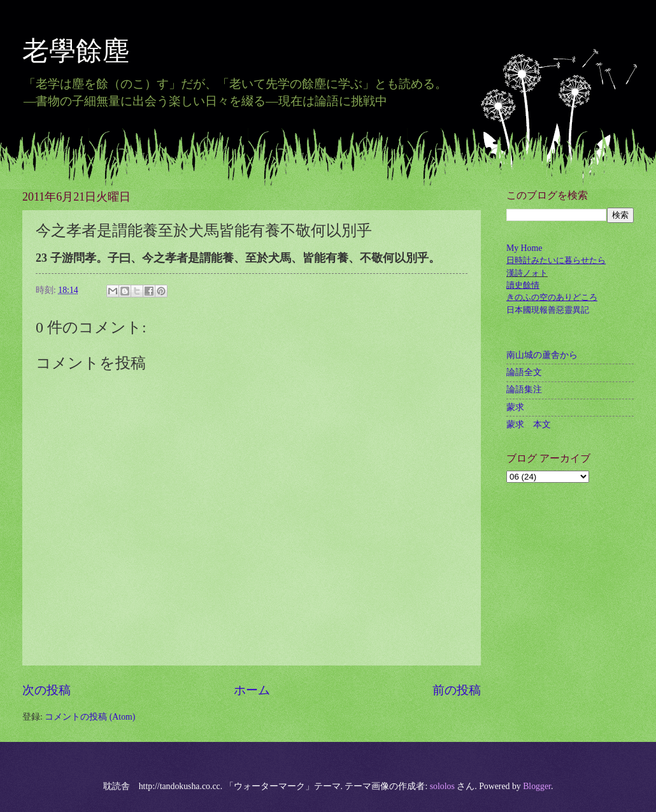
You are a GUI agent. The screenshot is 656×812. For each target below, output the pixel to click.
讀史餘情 (523, 285)
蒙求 (515, 407)
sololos (442, 786)
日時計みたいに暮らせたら (556, 260)
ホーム (252, 690)
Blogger (537, 786)
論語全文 (524, 372)
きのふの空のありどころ (552, 297)
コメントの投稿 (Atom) (90, 717)
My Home (524, 248)
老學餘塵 (89, 51)
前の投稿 (457, 690)
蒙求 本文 (529, 424)
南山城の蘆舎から (542, 355)
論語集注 (524, 389)
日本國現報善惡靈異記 (548, 310)
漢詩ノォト (527, 273)
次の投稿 (46, 690)
